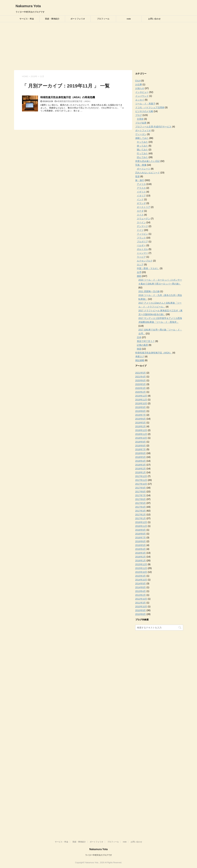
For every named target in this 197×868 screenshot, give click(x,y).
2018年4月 (141, 461)
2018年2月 (141, 469)
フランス (141, 238)
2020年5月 (141, 384)
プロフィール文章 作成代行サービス (153, 127)
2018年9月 (141, 442)
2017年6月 (141, 499)
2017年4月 (141, 507)
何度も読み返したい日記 (148, 161)
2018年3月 (141, 465)
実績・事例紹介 (52, 19)
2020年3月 (141, 388)
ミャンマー (142, 253)
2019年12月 (141, 396)
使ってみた (142, 146)
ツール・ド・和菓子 (145, 104)
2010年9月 (141, 610)
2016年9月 (141, 530)
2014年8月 (141, 587)
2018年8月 (141, 446)
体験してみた (142, 138)
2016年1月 (141, 561)
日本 (139, 337)
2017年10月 (141, 484)
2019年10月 (141, 403)
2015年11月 (141, 568)
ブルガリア (142, 242)
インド (140, 199)
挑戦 (139, 276)
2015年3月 (141, 576)
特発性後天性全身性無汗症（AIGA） (75, 101)
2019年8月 (141, 411)
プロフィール (103, 19)
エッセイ (140, 100)
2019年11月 (141, 400)
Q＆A (138, 81)
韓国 (139, 349)
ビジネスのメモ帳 (144, 111)
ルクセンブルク (145, 261)
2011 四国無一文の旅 (149, 291)
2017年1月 (141, 518)
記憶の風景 (142, 345)
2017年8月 (141, 492)
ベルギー (141, 245)
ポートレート (144, 169)
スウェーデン (144, 219)
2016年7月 (141, 538)
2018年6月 (141, 453)
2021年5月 (141, 373)
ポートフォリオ (78, 19)
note (129, 19)
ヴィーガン (141, 134)
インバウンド (142, 96)
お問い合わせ (154, 19)
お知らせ (140, 88)
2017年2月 (141, 515)
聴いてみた (142, 150)
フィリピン (142, 234)
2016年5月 (141, 545)
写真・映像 (141, 165)
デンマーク (142, 226)
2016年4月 (141, 549)
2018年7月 (141, 449)
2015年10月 (141, 572)
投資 (138, 176)
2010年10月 (141, 606)
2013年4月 (141, 591)
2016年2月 (141, 557)
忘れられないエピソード (148, 173)
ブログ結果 (141, 123)
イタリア (141, 196)
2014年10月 (141, 580)
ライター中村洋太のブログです (99, 855)
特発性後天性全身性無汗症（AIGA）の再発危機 (68, 97)
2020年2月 (141, 392)
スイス (140, 215)
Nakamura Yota (28, 6)
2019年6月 (141, 419)
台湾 (139, 272)
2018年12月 (141, 430)
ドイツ (140, 230)
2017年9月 (141, 488)
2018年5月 (141, 457)
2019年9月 (141, 407)
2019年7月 (141, 415)
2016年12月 (141, 522)
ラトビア (141, 257)
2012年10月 (141, 599)
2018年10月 (141, 438)
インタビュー (142, 92)
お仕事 (139, 84)
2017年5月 (141, 503)
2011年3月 (141, 603)
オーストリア (144, 207)
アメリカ (141, 184)
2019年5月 (141, 423)
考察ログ (140, 356)
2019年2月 (141, 426)
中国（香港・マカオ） (148, 268)
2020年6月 (141, 380)
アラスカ (141, 188)
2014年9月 (141, 584)
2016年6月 (141, 541)
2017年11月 (141, 480)
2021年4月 (141, 377)
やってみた (142, 142)
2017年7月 (141, 495)
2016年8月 (141, 534)
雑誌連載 (140, 360)
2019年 (34, 76)
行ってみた (142, 153)
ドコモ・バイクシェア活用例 (150, 107)
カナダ (140, 211)
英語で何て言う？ (146, 341)
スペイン (141, 222)
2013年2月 (141, 595)
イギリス (141, 192)
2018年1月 (141, 472)
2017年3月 (141, 511)
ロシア (140, 265)
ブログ (139, 115)
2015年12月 (141, 564)
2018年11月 (141, 434)
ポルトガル (142, 249)
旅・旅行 (140, 180)
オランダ (141, 203)
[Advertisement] (99, 46)
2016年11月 (141, 526)
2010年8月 (141, 614)
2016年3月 (141, 553)
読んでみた (142, 157)
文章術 (140, 119)
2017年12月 (141, 476)
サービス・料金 (27, 19)
